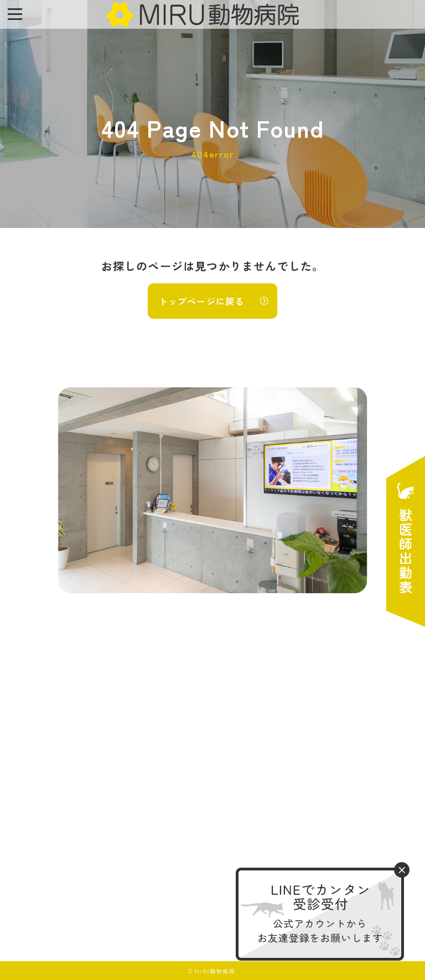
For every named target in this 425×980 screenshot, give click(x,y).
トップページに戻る (202, 301)
